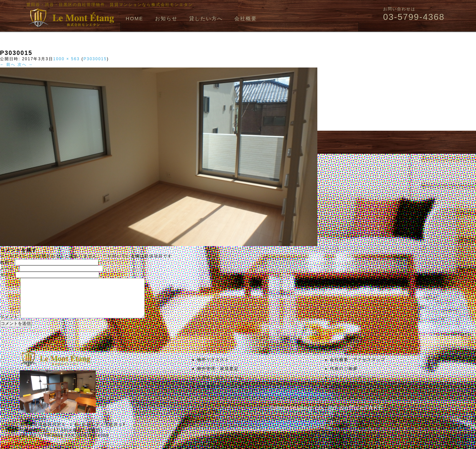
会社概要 (246, 18)
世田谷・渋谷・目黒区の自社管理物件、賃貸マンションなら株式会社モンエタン (110, 5)
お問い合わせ (344, 394)
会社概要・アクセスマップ (358, 368)
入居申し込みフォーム (220, 385)
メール (9, 269)
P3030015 (95, 59)
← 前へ (8, 65)
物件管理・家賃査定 (218, 377)
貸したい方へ (206, 18)
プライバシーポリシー (353, 385)
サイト (7, 275)
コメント (9, 325)
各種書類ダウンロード (220, 394)
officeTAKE (364, 416)
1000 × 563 (66, 59)
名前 (7, 262)
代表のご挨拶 (344, 377)
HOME (134, 18)
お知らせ (166, 18)
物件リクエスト (213, 368)
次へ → (25, 65)
